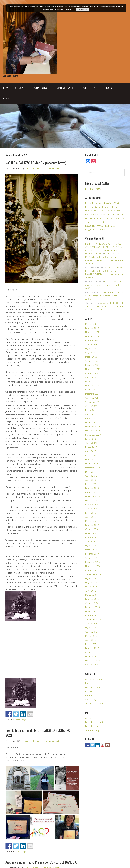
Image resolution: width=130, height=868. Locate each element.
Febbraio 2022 (92, 385)
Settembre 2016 (93, 574)
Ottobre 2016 (92, 570)
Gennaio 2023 (92, 361)
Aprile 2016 (91, 591)
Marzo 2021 (91, 418)
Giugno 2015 (91, 632)
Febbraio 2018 (92, 525)
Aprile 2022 (91, 377)
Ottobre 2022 (92, 373)
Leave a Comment (51, 169)
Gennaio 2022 (92, 390)
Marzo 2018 (91, 521)
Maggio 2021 (91, 410)
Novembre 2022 (93, 369)
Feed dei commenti (94, 726)
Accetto (82, 9)
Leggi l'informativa (93, 189)
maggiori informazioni (65, 9)
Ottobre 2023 (92, 340)
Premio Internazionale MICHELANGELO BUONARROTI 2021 (39, 733)
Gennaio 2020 (92, 463)
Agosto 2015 (91, 624)
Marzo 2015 (91, 644)
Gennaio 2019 (92, 492)
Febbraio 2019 (92, 488)
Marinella (89, 695)
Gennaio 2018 (92, 529)
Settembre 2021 (93, 402)
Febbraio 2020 (92, 459)
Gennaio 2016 (92, 603)
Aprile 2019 (91, 480)
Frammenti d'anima (94, 687)
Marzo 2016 (91, 595)
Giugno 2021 (91, 406)
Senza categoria (22, 720)
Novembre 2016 (93, 566)
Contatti (7, 98)
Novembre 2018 (93, 500)
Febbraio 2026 (92, 328)
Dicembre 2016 (92, 562)
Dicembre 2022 (92, 365)
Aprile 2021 (91, 414)
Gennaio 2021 (92, 422)
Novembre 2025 (93, 332)
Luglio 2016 (91, 578)
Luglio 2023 (91, 349)
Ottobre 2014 (92, 665)
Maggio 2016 (91, 587)
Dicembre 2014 (92, 656)
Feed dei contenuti (94, 722)
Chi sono (19, 88)
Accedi (88, 718)
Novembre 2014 (93, 660)
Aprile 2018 (91, 517)
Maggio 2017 (91, 550)
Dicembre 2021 (92, 394)
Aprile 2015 (91, 640)
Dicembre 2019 (92, 468)
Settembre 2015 (93, 619)
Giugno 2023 (91, 353)
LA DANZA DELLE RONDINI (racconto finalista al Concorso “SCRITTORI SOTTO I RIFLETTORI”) (104, 306)
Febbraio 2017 (92, 554)
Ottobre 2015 (92, 615)
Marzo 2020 (91, 455)
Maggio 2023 (91, 357)
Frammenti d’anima (39, 88)
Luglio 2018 (91, 513)
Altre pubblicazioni (94, 679)
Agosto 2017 (91, 541)
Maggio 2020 (91, 447)
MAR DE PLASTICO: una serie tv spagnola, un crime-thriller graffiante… (103, 285)
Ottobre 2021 (92, 398)
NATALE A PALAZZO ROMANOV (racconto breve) (36, 163)
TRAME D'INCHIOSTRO (95, 704)
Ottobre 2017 (92, 537)
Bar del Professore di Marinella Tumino (103, 203)
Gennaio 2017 (92, 558)
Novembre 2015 (93, 611)
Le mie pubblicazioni (64, 88)
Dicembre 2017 (92, 533)
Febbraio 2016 (92, 599)
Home (6, 88)
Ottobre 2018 (92, 505)
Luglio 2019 (91, 472)
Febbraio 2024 (92, 336)
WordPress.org (92, 730)
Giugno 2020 (91, 443)
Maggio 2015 (91, 636)
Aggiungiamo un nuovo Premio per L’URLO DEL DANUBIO (41, 862)
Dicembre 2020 (92, 427)
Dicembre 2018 (92, 496)
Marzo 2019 (91, 484)
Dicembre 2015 (92, 607)
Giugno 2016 (91, 582)
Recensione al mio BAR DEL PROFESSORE (104, 215)
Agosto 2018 (91, 509)
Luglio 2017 (91, 546)
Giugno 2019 (91, 476)
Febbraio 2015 (92, 648)
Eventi (96, 88)
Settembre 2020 (93, 435)
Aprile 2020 (91, 451)
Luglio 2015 (91, 628)
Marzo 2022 (91, 381)
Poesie (83, 88)
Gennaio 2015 (92, 652)
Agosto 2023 (91, 344)
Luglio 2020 (91, 439)
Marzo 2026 (91, 324)
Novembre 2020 (93, 431)
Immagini (110, 88)
